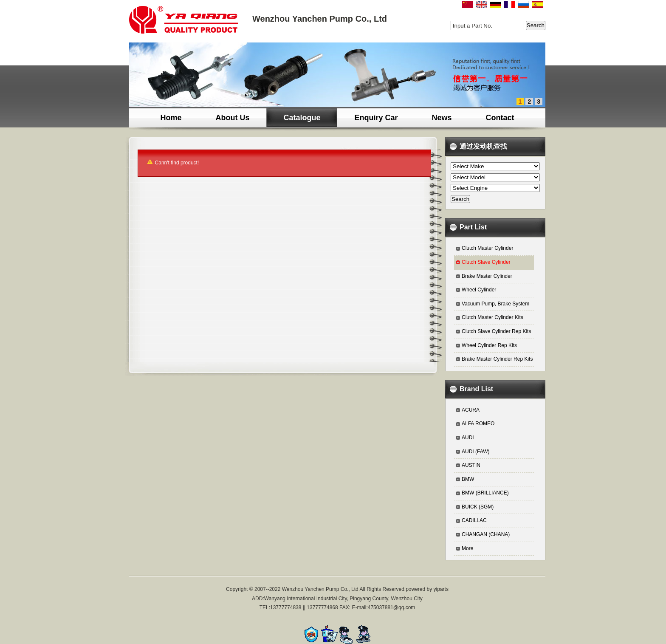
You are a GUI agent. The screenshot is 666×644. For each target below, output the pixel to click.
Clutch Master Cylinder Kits (492, 317)
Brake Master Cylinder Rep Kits (497, 359)
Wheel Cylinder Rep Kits (489, 345)
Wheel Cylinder (479, 290)
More (467, 548)
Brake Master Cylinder (487, 276)
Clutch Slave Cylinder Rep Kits (496, 331)
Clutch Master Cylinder (487, 248)
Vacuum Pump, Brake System (495, 304)
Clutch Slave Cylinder (486, 262)
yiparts (441, 589)
